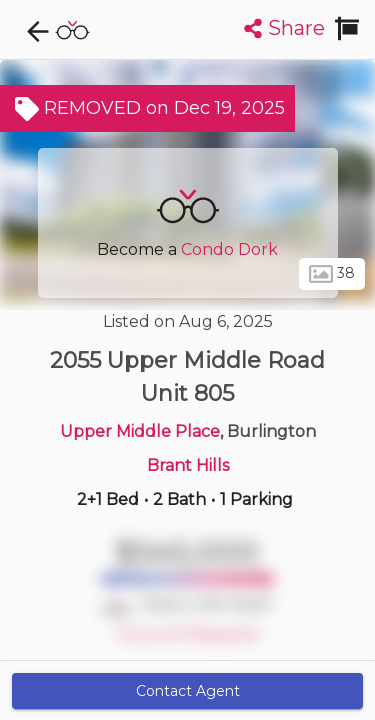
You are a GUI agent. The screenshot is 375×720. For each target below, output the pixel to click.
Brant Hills (188, 465)
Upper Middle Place (140, 431)
